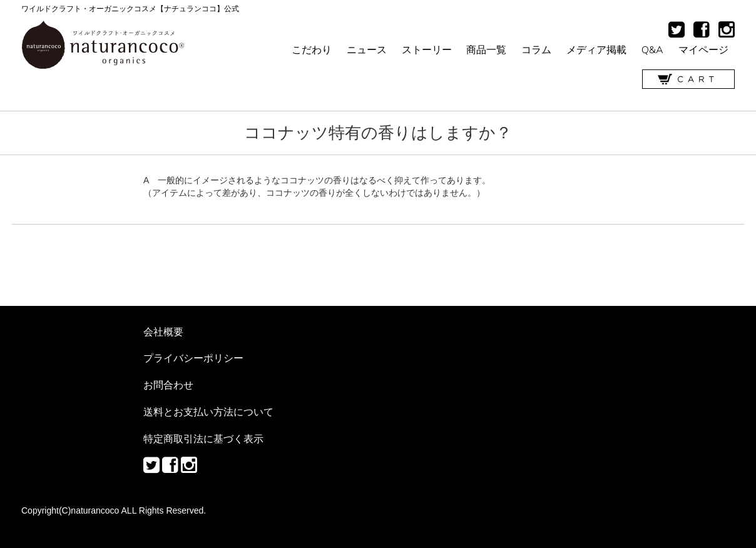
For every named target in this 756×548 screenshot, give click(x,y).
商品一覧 (486, 49)
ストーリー (427, 49)
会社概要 (163, 332)
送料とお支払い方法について (208, 412)
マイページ (703, 49)
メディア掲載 (596, 49)
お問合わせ (168, 385)
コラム (536, 49)
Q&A (652, 49)
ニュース (367, 49)
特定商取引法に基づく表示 (203, 439)
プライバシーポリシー (193, 358)
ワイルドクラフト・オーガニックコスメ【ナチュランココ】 (103, 45)
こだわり (312, 49)
